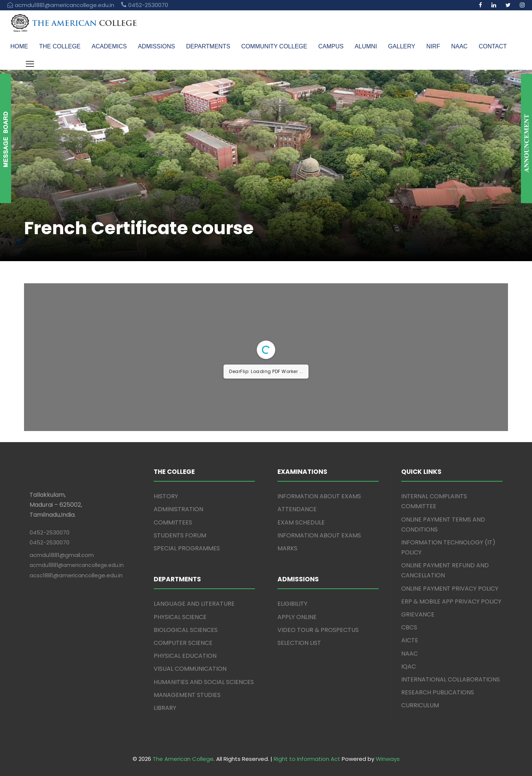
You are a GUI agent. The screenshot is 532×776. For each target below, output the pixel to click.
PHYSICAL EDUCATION (185, 656)
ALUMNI (366, 46)
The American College (183, 759)
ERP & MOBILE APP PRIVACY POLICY (451, 601)
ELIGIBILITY (292, 604)
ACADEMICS (109, 46)
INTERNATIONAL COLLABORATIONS (451, 679)
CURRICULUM (420, 705)
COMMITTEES (173, 522)
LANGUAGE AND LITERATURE (194, 604)
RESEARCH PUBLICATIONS (438, 692)
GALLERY (402, 46)
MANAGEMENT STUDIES (187, 695)
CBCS (409, 627)
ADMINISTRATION (178, 509)
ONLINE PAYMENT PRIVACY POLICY (450, 589)
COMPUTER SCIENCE (183, 643)
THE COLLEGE (60, 46)
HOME (19, 46)
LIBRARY (165, 708)
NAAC (459, 46)
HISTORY (166, 496)
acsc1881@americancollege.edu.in (76, 575)
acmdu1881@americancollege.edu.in (77, 565)
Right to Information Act (307, 759)
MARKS (287, 548)
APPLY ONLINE (297, 617)
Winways (388, 759)
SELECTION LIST (299, 643)
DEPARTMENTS (208, 46)
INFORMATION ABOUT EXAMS (319, 496)
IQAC (409, 666)
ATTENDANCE (297, 509)
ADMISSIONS (156, 46)
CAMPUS (331, 46)
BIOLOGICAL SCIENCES (186, 630)
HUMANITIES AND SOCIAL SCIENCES (204, 682)
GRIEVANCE (418, 614)
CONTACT (493, 46)
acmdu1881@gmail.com (62, 555)
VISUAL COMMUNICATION (190, 669)
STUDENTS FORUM (180, 535)
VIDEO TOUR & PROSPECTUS (318, 630)
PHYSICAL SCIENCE (180, 617)
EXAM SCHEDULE (301, 522)
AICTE (410, 640)
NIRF (433, 46)
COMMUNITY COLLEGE (274, 46)
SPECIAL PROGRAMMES (187, 548)
